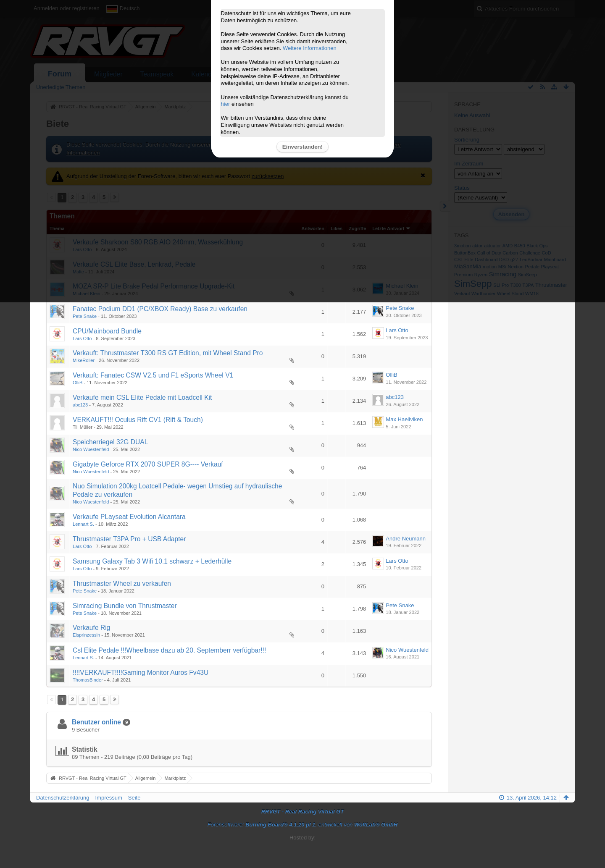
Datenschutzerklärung (63, 798)
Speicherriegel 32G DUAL (110, 442)
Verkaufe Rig (91, 628)
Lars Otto (82, 338)
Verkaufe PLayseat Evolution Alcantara (129, 517)
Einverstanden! (302, 147)
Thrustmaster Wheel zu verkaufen (122, 583)
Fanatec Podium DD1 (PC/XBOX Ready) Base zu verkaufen (160, 309)
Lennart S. (83, 524)
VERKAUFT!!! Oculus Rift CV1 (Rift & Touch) (138, 420)
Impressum (108, 798)
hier (226, 104)
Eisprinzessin (86, 635)
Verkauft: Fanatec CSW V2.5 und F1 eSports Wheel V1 (153, 375)
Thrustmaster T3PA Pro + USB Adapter (129, 539)
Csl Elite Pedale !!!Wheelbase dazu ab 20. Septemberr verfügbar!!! (169, 650)
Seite (134, 798)
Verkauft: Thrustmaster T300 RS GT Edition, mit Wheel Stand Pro (168, 353)
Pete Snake (85, 316)
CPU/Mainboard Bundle (107, 331)
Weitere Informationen (310, 48)
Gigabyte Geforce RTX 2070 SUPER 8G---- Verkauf (148, 464)
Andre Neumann (406, 539)
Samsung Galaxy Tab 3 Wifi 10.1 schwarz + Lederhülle (152, 561)
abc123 (80, 405)
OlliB (78, 383)
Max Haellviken (404, 419)
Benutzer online (96, 722)
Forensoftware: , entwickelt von (302, 825)
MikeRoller (84, 360)
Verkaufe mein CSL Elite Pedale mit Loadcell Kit (142, 397)
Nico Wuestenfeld (91, 449)
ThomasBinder (88, 680)
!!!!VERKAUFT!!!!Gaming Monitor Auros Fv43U (141, 673)
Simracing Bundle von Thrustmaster (125, 606)
